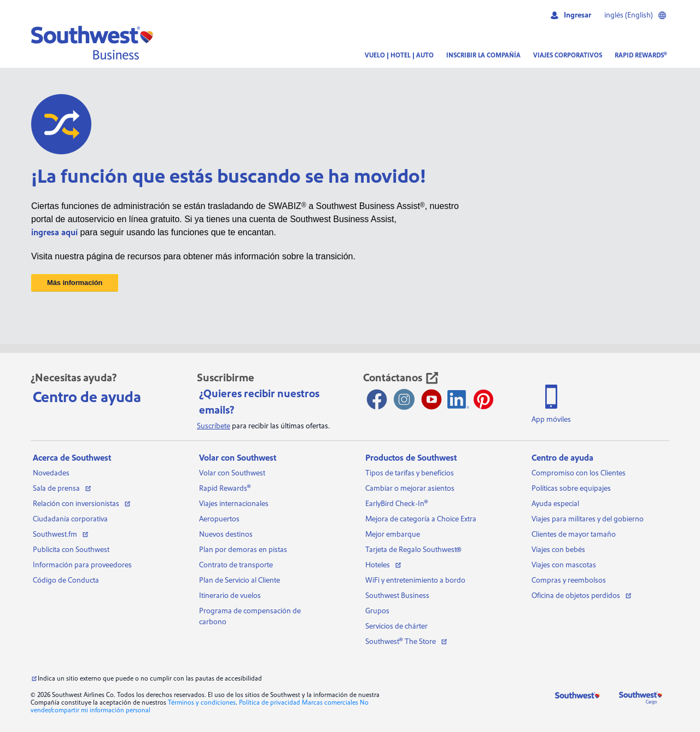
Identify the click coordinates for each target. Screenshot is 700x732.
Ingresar (570, 15)
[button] (92, 43)
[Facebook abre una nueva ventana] (377, 399)
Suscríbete (214, 426)
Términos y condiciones (202, 703)
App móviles (551, 420)
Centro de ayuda (87, 397)
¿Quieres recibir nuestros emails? (259, 402)
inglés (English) (636, 15)
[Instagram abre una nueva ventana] (404, 399)
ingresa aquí (54, 233)
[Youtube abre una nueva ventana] (431, 399)
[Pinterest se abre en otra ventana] (483, 399)
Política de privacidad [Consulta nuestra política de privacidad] (270, 703)
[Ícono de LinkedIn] (458, 399)
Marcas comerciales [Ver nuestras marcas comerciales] (330, 703)
